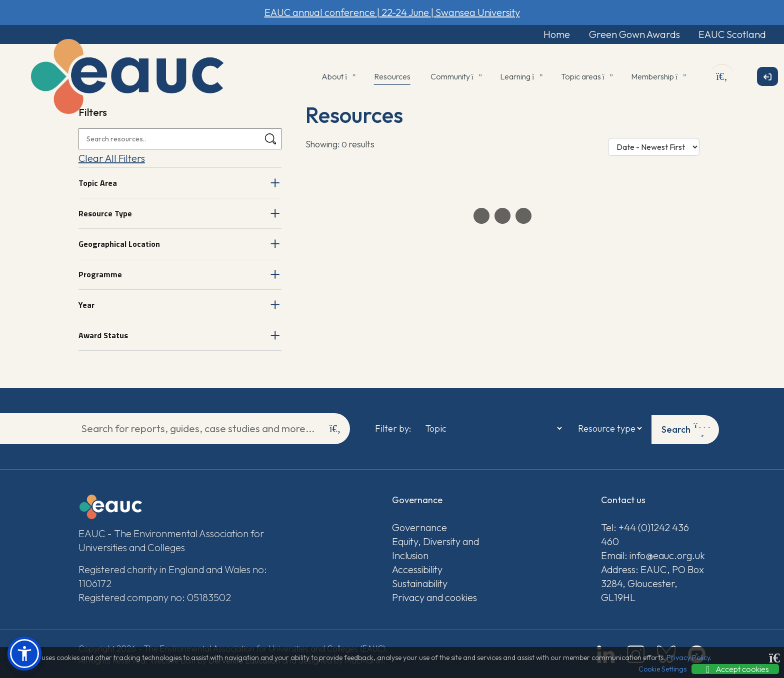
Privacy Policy (688, 658)
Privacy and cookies (434, 596)
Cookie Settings (662, 669)
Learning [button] (520, 77)
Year (86, 306)
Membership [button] (658, 77)
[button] (24, 654)
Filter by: (393, 429)
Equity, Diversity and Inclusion (435, 547)
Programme (100, 275)
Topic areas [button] (586, 77)
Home (545, 35)
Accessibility (417, 568)
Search (688, 429)
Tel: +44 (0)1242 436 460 (645, 533)
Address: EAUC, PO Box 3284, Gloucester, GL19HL (652, 582)
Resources (392, 77)
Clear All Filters (112, 159)
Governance (419, 526)
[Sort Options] (654, 148)
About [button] (338, 77)
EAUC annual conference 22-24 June (392, 12)
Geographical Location (119, 245)
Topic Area (98, 184)
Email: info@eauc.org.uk (653, 554)
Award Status (103, 336)
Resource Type (105, 214)
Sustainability (420, 582)
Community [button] (455, 77)
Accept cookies (735, 669)
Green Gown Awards (626, 35)
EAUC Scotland (728, 35)
